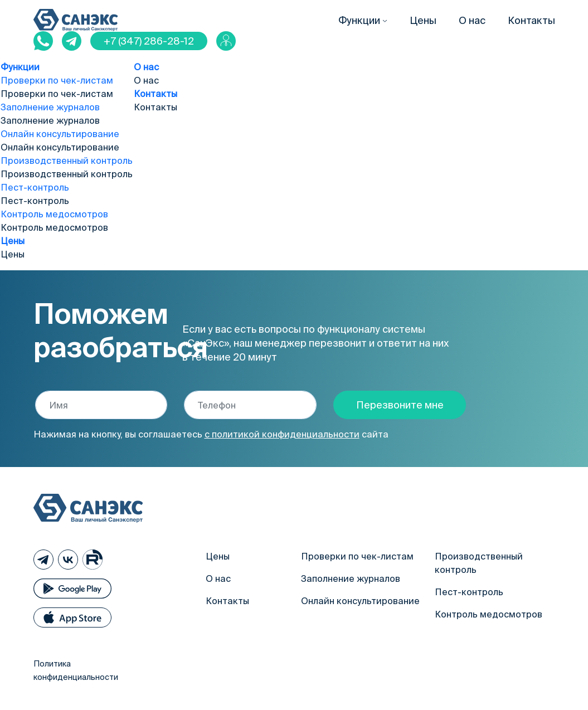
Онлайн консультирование (60, 134)
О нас (472, 20)
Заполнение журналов (50, 107)
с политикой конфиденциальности (282, 434)
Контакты (531, 20)
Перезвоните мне (400, 405)
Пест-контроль (35, 187)
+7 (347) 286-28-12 (149, 41)
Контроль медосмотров (54, 214)
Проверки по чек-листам (57, 80)
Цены (423, 20)
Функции (359, 20)
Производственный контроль (67, 161)
